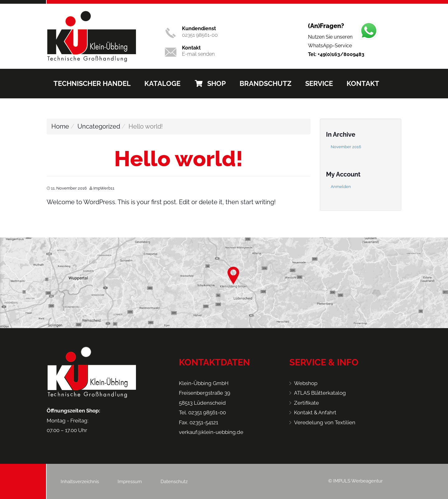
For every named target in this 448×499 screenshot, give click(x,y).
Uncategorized (99, 126)
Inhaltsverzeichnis (80, 482)
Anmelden (341, 187)
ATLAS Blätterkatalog (320, 393)
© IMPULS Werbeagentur (355, 481)
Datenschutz (174, 482)
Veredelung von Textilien (325, 422)
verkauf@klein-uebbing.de (211, 432)
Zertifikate (306, 403)
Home (60, 126)
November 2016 (346, 147)
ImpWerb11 (104, 188)
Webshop (306, 383)
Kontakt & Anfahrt (315, 412)
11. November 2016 (69, 188)
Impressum (130, 482)
